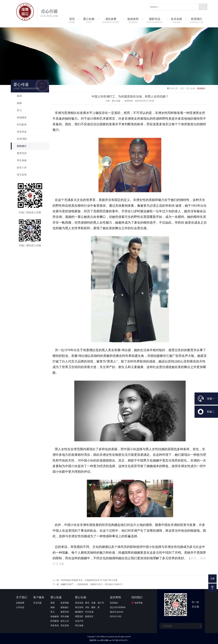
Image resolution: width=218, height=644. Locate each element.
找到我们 (137, 597)
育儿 (19, 110)
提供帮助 (116, 597)
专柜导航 (138, 603)
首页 (72, 21)
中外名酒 (89, 612)
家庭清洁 (89, 616)
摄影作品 (155, 21)
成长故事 (111, 21)
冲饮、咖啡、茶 (92, 607)
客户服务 (39, 597)
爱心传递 (191, 88)
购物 (19, 103)
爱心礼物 (89, 21)
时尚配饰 (22, 125)
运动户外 (79, 621)
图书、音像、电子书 (94, 603)
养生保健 (22, 160)
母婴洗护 (79, 616)
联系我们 (197, 21)
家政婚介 (22, 146)
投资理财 (22, 139)
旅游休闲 (133, 21)
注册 (212, 579)
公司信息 (20, 607)
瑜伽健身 (22, 117)
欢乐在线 (176, 21)
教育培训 (22, 153)
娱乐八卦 (22, 167)
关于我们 (22, 597)
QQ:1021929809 (118, 607)
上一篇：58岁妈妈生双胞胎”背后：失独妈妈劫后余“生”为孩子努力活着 (85, 580)
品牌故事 (20, 603)
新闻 (19, 96)
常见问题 (37, 603)
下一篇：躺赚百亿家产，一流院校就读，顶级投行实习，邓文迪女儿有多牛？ (88, 584)
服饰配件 (79, 612)
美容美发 (22, 132)
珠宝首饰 (22, 175)
